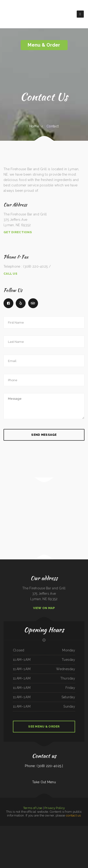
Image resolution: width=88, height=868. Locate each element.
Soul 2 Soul (48, 839)
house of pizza (65, 839)
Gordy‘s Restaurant (30, 834)
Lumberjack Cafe (79, 828)
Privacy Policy (55, 808)
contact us (73, 815)
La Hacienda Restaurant (59, 834)
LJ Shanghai (28, 839)
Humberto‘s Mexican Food (58, 839)
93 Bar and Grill (29, 845)
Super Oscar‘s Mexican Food (75, 834)
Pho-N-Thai (75, 828)
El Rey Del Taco (43, 839)
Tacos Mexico (65, 834)
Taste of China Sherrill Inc (75, 845)
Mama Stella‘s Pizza (20, 834)
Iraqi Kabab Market (48, 834)
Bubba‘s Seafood (39, 828)
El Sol (39, 839)
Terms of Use (33, 808)
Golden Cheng (86, 845)
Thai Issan (52, 839)
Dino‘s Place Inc (26, 828)
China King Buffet (70, 828)
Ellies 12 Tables (77, 839)
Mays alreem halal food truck (37, 845)
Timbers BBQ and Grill (33, 828)
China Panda (25, 834)
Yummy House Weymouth (23, 845)
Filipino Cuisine (65, 828)
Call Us (10, 274)
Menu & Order (44, 45)
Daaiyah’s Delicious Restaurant (5, 828)
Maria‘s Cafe (69, 834)
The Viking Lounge (12, 828)
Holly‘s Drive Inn (41, 834)
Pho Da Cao (81, 845)
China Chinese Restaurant (71, 839)
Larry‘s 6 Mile (11, 839)
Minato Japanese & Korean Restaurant (48, 845)
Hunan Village (36, 834)
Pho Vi (83, 828)
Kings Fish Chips (40, 850)
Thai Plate (10, 845)
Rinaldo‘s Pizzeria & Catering (50, 828)
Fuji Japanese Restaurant (13, 834)
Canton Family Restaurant (58, 828)
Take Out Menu (44, 782)
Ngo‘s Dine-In (23, 839)
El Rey (7, 839)
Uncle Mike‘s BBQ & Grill (34, 839)
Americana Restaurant (84, 839)
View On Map (44, 608)
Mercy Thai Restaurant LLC (4, 845)
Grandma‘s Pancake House (19, 828)
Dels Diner (84, 834)
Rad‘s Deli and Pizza (46, 850)
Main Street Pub (56, 845)
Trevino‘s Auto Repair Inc (67, 845)
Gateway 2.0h (44, 828)
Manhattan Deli (3, 839)
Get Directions (18, 232)
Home (34, 126)
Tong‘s (81, 834)
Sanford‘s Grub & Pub (15, 845)
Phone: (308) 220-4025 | (44, 766)
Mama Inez (61, 845)
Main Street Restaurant (17, 839)
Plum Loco (53, 834)
